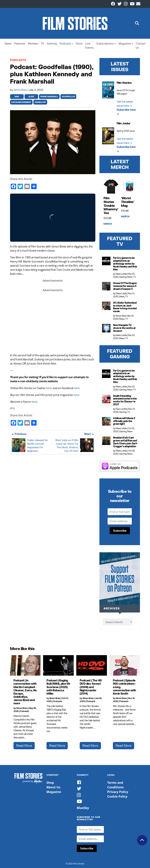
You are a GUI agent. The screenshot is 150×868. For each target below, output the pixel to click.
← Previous (19, 434)
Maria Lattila (121, 274)
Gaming (52, 43)
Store (79, 43)
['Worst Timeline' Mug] (129, 187)
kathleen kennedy (21, 102)
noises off (40, 102)
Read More (24, 746)
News (8, 43)
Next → (89, 434)
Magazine (125, 43)
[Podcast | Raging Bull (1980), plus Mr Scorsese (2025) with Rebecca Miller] (58, 665)
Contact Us (141, 46)
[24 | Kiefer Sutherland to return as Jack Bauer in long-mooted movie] (106, 306)
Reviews (33, 43)
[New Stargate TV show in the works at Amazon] (106, 328)
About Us (53, 787)
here (48, 388)
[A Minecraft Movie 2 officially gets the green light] (106, 421)
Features (20, 43)
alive (31, 97)
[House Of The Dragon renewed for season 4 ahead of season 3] (106, 286)
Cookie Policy (117, 796)
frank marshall (49, 97)
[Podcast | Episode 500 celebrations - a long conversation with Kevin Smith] (125, 665)
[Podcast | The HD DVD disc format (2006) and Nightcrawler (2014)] (92, 665)
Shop (50, 783)
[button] (137, 23)
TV (42, 43)
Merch (108, 224)
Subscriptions (105, 43)
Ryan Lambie (121, 409)
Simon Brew (21, 90)
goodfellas (68, 97)
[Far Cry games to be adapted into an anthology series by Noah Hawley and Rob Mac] (106, 261)
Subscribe (120, 531)
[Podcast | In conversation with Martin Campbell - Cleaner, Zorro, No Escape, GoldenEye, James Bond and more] (25, 665)
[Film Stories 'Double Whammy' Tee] (111, 187)
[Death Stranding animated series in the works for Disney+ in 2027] (106, 399)
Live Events (89, 46)
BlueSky (83, 808)
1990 (17, 97)
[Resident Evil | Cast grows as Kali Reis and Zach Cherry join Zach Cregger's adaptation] (106, 441)
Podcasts (65, 43)
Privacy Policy (118, 792)
